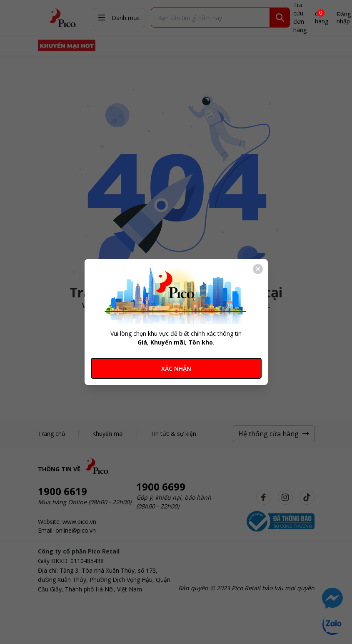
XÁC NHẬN (176, 369)
